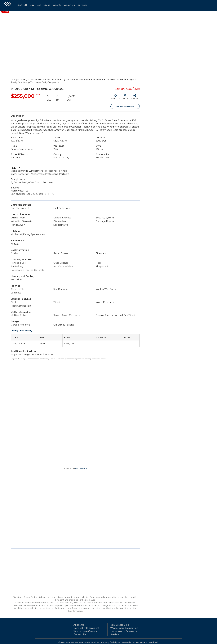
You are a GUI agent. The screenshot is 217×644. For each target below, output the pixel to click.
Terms (135, 642)
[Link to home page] (8, 6)
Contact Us (80, 634)
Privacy (143, 642)
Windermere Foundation (124, 628)
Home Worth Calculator (124, 631)
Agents (57, 5)
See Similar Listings (125, 106)
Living (47, 5)
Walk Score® (81, 468)
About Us (69, 5)
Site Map (115, 634)
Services (82, 5)
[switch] (115, 98)
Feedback (154, 642)
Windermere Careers (85, 631)
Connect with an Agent (86, 628)
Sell (39, 5)
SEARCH (22, 5)
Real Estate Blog (120, 625)
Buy (32, 5)
